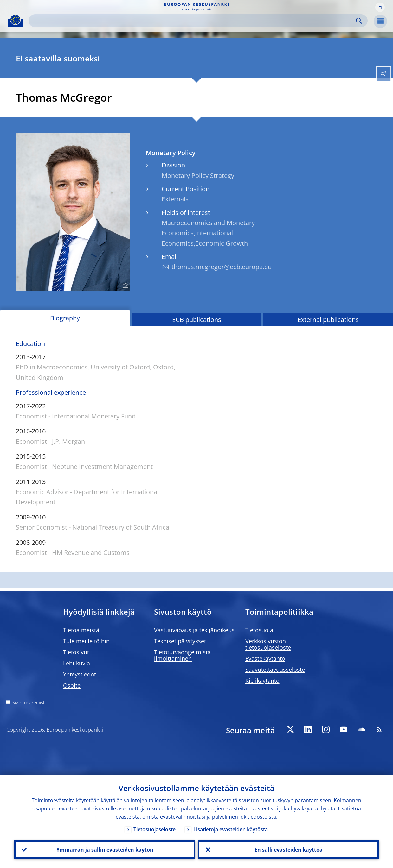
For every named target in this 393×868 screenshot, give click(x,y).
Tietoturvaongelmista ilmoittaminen (182, 655)
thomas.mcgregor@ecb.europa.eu (222, 267)
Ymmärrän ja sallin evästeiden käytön (105, 849)
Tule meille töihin (86, 641)
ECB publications (197, 320)
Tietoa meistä (81, 630)
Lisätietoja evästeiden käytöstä (231, 829)
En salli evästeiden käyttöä (289, 849)
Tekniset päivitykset (180, 641)
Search (359, 21)
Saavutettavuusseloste (275, 670)
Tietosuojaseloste (155, 829)
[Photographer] (125, 286)
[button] (380, 7)
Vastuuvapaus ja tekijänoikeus (194, 630)
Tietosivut (76, 652)
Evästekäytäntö (265, 658)
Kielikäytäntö (262, 681)
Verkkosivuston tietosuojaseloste (268, 644)
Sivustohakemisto (30, 703)
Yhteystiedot (80, 674)
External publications (328, 320)
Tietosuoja (259, 630)
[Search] (193, 21)
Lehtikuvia (77, 663)
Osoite (72, 685)
